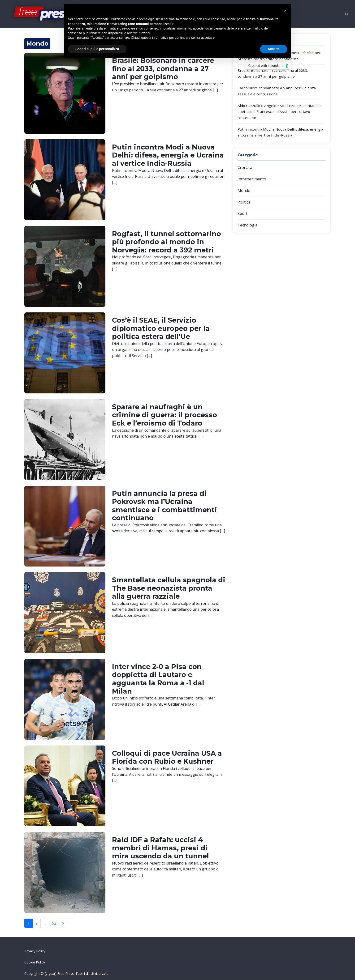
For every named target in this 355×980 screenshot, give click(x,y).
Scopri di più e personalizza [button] (97, 49)
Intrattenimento (252, 179)
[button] (285, 11)
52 (54, 923)
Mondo (244, 191)
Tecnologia (247, 225)
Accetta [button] (274, 49)
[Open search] (347, 14)
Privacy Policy (35, 951)
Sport (242, 213)
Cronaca (245, 167)
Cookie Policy (35, 962)
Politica (244, 202)
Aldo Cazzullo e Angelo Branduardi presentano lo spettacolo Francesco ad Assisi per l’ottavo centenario (280, 112)
